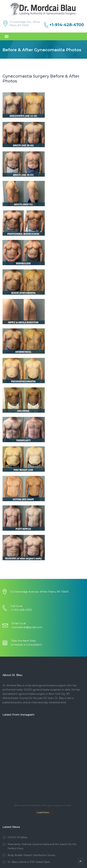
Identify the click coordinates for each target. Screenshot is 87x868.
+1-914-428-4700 (67, 25)
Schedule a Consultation (26, 645)
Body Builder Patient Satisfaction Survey (32, 855)
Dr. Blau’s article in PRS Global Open (29, 862)
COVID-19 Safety (18, 837)
